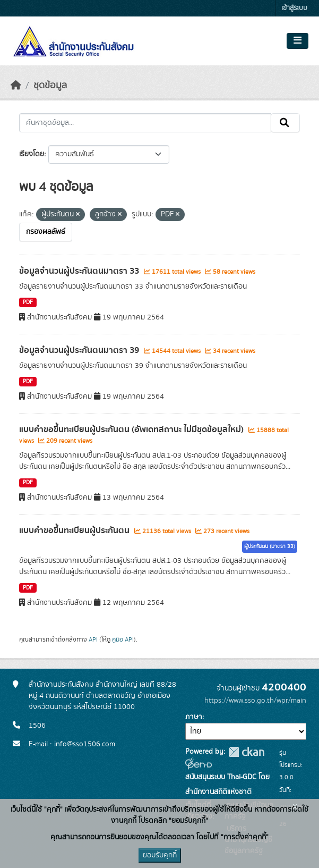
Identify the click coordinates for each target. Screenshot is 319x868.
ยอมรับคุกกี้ (160, 855)
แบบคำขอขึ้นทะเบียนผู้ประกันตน (75, 530)
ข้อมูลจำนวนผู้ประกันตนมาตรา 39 (80, 350)
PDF (28, 302)
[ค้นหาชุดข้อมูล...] (145, 123)
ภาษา (194, 717)
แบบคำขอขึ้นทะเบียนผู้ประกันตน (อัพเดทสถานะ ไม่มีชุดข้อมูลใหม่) (132, 429)
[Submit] (285, 123)
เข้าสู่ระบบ (294, 8)
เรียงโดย (32, 154)
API (93, 639)
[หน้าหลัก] (16, 86)
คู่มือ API (123, 639)
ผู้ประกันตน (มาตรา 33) (270, 546)
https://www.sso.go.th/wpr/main (255, 701)
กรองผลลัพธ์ (46, 232)
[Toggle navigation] (298, 41)
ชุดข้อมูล (50, 86)
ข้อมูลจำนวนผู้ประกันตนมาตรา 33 (80, 271)
